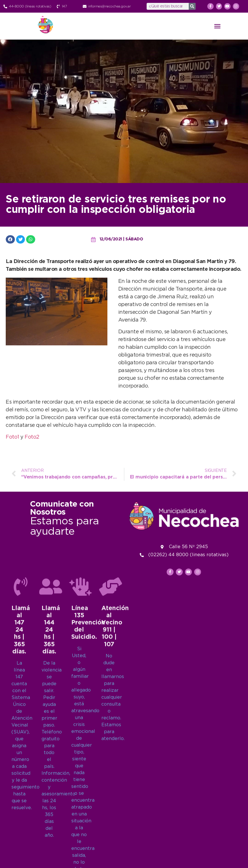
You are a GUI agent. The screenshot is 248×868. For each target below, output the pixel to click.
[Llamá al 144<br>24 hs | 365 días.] (51, 816)
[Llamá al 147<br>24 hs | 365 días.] (21, 816)
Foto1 (13, 437)
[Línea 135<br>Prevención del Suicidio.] (80, 816)
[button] (217, 26)
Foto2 (32, 437)
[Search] (192, 6)
